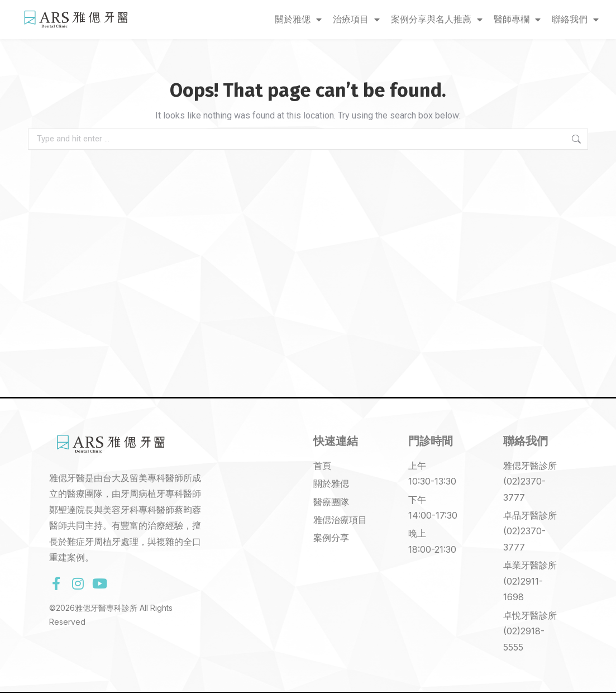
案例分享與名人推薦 (437, 20)
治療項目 (356, 20)
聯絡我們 (575, 20)
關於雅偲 (298, 20)
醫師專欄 (517, 20)
